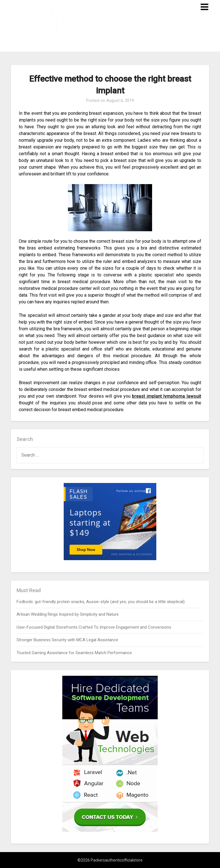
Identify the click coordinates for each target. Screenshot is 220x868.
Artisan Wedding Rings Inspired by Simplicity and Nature (68, 614)
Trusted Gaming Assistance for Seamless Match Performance (74, 653)
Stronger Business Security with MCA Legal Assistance (67, 640)
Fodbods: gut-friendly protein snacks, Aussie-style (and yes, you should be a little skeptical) (101, 602)
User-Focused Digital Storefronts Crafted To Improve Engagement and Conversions (94, 627)
